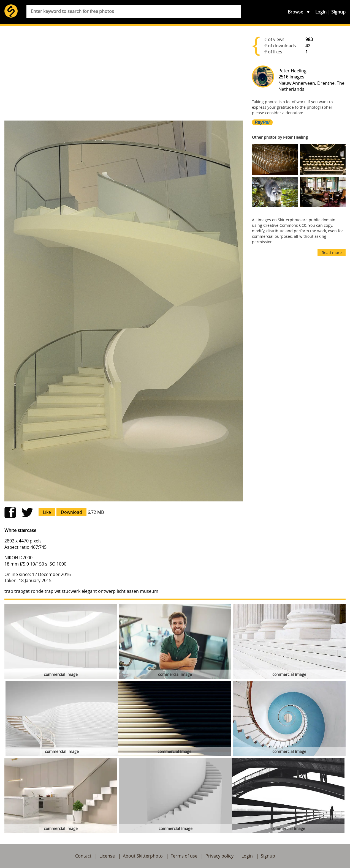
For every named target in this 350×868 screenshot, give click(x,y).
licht (121, 591)
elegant (89, 591)
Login (321, 12)
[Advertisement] (124, 73)
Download (71, 512)
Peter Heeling (292, 71)
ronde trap (42, 591)
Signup (338, 12)
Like (47, 512)
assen (133, 591)
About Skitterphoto (143, 856)
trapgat (22, 591)
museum (149, 591)
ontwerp (107, 591)
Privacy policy (219, 856)
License (107, 856)
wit (58, 591)
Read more (332, 253)
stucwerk (71, 591)
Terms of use (184, 856)
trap (9, 591)
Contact (83, 856)
